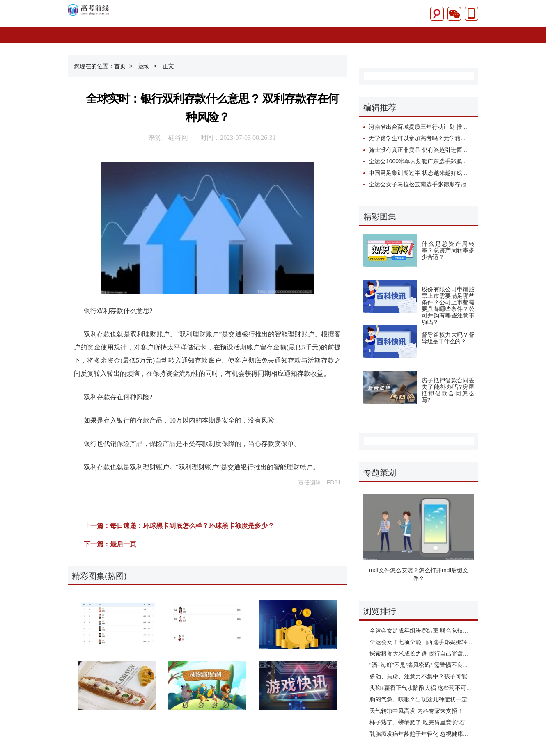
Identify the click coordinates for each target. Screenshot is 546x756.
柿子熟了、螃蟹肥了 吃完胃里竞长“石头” (421, 722)
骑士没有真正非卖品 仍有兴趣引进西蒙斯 (421, 150)
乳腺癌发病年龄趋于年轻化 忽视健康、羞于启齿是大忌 (439, 734)
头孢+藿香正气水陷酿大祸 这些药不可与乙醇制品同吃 (438, 688)
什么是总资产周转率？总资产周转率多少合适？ (448, 250)
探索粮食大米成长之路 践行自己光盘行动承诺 (428, 653)
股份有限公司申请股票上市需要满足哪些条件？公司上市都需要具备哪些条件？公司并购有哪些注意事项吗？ (448, 306)
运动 (149, 66)
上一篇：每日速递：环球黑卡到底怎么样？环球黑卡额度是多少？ (179, 526)
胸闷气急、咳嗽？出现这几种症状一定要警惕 (427, 699)
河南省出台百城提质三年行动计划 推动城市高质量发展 (438, 127)
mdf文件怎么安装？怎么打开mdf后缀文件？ (419, 574)
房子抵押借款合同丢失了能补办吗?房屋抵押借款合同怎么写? (448, 390)
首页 (120, 66)
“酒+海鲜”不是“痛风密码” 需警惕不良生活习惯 (428, 665)
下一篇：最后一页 (110, 544)
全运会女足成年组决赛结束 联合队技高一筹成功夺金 (436, 630)
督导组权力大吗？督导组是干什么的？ (448, 338)
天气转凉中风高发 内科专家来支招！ (416, 711)
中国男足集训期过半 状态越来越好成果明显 (424, 173)
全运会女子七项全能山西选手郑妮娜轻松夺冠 (427, 642)
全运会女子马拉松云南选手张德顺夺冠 (418, 184)
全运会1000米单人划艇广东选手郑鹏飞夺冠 (424, 161)
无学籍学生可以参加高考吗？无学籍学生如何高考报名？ (440, 138)
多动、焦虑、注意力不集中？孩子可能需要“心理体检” (437, 676)
